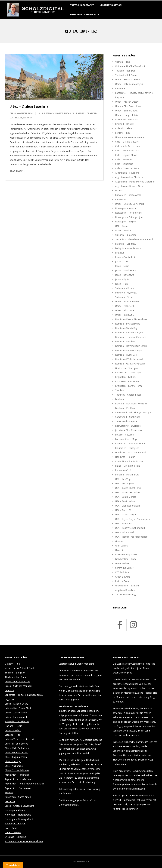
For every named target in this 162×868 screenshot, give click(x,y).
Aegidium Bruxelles (125, 590)
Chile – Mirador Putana (127, 151)
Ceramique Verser (124, 568)
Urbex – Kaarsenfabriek (127, 301)
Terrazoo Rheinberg (125, 594)
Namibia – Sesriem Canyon (129, 333)
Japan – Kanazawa (125, 275)
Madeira (119, 190)
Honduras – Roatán (125, 457)
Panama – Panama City (127, 475)
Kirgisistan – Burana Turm (128, 386)
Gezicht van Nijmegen (126, 368)
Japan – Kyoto (122, 279)
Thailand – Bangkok (125, 71)
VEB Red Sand (122, 572)
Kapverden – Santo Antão (128, 195)
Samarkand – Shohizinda (128, 417)
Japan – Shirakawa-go (126, 270)
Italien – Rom (122, 581)
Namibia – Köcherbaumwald (130, 359)
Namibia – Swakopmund (128, 324)
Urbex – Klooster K (125, 306)
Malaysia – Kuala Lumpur (128, 248)
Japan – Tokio (122, 262)
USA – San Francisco (126, 523)
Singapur (120, 253)
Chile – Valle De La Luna (128, 146)
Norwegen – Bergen (126, 222)
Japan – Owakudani (125, 257)
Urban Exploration (111, 5)
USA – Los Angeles (125, 483)
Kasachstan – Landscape (128, 372)
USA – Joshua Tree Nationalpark (132, 537)
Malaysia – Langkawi (126, 244)
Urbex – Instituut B (125, 315)
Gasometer (121, 541)
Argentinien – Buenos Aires (129, 186)
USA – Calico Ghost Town (128, 488)
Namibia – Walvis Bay (126, 328)
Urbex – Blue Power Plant (128, 106)
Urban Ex (69, 113)
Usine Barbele (122, 563)
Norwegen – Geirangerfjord (129, 217)
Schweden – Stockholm (127, 119)
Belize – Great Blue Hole (128, 466)
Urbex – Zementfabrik (126, 111)
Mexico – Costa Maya (126, 439)
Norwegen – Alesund (126, 208)
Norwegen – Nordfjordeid (128, 213)
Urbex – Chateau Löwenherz (29, 106)
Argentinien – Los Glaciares (129, 177)
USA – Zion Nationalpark (128, 506)
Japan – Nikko (122, 266)
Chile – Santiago (123, 159)
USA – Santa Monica (126, 497)
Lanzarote (120, 199)
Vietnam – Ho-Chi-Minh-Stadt (130, 66)
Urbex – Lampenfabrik (126, 115)
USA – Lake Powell (125, 532)
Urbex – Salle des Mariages (129, 84)
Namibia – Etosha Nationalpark (131, 319)
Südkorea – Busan (125, 288)
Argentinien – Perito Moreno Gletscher (135, 182)
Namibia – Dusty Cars (126, 355)
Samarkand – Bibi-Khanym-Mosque (133, 412)
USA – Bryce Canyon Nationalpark (133, 519)
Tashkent (120, 390)
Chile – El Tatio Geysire (127, 142)
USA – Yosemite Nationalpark (130, 528)
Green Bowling (123, 577)
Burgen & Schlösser (52, 113)
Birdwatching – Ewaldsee (128, 426)
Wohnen (28, 118)
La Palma (120, 88)
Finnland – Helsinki (125, 124)
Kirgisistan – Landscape (127, 381)
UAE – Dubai (122, 226)
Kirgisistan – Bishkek (126, 377)
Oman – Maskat (123, 230)
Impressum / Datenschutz (85, 14)
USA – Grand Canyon (126, 515)
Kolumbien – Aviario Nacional (130, 444)
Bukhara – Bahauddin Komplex (131, 404)
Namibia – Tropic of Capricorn (131, 337)
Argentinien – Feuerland (127, 173)
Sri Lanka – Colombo (126, 235)
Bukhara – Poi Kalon (126, 408)
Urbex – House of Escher (128, 80)
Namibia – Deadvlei (125, 341)
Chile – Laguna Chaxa (126, 155)
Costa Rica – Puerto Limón (129, 461)
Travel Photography (82, 5)
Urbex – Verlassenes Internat (130, 137)
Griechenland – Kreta (126, 559)
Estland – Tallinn (123, 128)
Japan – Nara (122, 284)
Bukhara (119, 399)
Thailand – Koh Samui (126, 75)
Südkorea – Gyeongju (126, 293)
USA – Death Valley (125, 501)
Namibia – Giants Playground (130, 364)
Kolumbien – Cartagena (127, 448)
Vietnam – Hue (123, 62)
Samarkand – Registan (127, 421)
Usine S (119, 550)
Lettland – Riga (123, 133)
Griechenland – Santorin (127, 586)
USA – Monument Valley (128, 492)
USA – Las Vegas (124, 479)
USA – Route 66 (123, 510)
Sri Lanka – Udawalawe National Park (134, 239)
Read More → (18, 171)
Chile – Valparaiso (124, 164)
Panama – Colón (124, 470)
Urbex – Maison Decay (127, 102)
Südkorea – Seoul (124, 297)
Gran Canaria (122, 546)
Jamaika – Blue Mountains (129, 430)
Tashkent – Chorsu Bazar (128, 395)
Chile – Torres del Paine (127, 168)
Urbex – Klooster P (125, 310)
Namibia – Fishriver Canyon (129, 350)
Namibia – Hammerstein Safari (131, 346)
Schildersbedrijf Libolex (127, 554)
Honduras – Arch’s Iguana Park (131, 452)
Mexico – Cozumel (125, 435)
